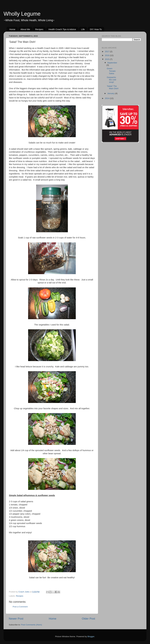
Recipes (39, 29)
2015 (107, 59)
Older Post (88, 619)
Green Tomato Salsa (111, 71)
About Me (25, 29)
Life (83, 29)
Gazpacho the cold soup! (111, 80)
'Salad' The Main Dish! (113, 87)
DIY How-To (96, 29)
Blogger (91, 636)
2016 (107, 55)
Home (12, 29)
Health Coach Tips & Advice (62, 29)
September (112, 63)
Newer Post (16, 619)
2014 (107, 98)
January (111, 93)
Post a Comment (20, 607)
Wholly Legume (22, 14)
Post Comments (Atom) (32, 625)
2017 (107, 52)
